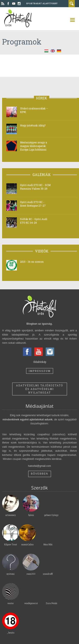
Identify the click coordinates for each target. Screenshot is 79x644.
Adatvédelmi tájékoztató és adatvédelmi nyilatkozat (39, 389)
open (71, 20)
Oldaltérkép (40, 362)
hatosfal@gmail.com (39, 466)
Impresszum (40, 371)
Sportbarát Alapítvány (42, 3)
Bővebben (39, 474)
